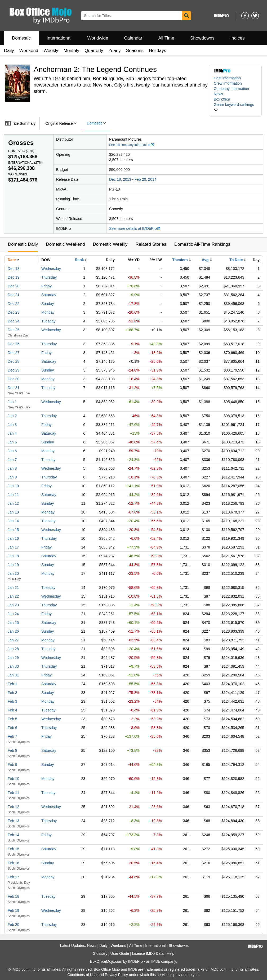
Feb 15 (14, 849)
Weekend (29, 51)
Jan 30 (13, 666)
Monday (48, 312)
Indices (238, 38)
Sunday (48, 304)
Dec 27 (14, 353)
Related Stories (151, 244)
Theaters (180, 260)
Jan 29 (13, 658)
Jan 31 (13, 675)
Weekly (51, 51)
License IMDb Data (148, 953)
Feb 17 (14, 877)
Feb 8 (12, 750)
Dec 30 (14, 379)
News (218, 94)
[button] (235, 107)
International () (25, 163)
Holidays (157, 51)
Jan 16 (13, 538)
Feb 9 (12, 765)
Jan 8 (12, 468)
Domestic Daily (23, 244)
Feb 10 (14, 779)
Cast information (227, 78)
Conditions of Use (82, 975)
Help (170, 953)
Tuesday (48, 321)
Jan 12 (13, 503)
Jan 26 (13, 631)
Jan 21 (13, 588)
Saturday (49, 295)
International (59, 38)
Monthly (72, 51)
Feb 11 (14, 793)
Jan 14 (13, 521)
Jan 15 (13, 530)
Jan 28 (13, 649)
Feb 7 (12, 736)
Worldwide (98, 38)
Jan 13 (13, 512)
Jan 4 (12, 433)
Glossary (100, 953)
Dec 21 (14, 295)
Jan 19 (13, 565)
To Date (236, 260)
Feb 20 (14, 925)
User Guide (120, 953)
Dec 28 (14, 361)
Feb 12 (14, 807)
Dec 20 (14, 286)
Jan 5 (12, 442)
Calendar (133, 38)
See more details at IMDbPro (135, 228)
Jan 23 (13, 605)
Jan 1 (12, 402)
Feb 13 (14, 821)
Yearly (115, 51)
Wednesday (51, 269)
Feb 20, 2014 (146, 179)
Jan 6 (12, 451)
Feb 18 (14, 896)
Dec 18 (14, 269)
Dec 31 (14, 388)
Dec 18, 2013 (120, 179)
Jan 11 (13, 495)
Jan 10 (13, 486)
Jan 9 (12, 477)
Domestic (21, 38)
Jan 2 (12, 416)
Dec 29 (14, 370)
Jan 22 (13, 596)
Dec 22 (14, 304)
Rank (79, 260)
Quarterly (94, 51)
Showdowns (202, 38)
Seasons (135, 51)
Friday (46, 286)
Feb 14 (14, 835)
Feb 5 (12, 719)
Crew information (228, 83)
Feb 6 (12, 728)
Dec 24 (14, 321)
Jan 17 (13, 547)
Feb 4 (12, 710)
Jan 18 (13, 556)
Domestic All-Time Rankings (202, 244)
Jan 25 (13, 623)
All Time (166, 38)
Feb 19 (14, 910)
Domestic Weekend (65, 244)
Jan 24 (13, 614)
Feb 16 (14, 863)
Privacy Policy (116, 975)
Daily (9, 51)
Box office (222, 99)
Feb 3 (12, 701)
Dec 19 (14, 277)
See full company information (132, 145)
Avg (205, 260)
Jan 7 (12, 460)
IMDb (156, 961)
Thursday (49, 277)
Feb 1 (12, 684)
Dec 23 (14, 312)
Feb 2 (12, 693)
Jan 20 (13, 573)
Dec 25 (14, 330)
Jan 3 (12, 425)
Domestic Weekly (110, 244)
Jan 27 (13, 640)
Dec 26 (14, 344)
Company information (231, 89)
